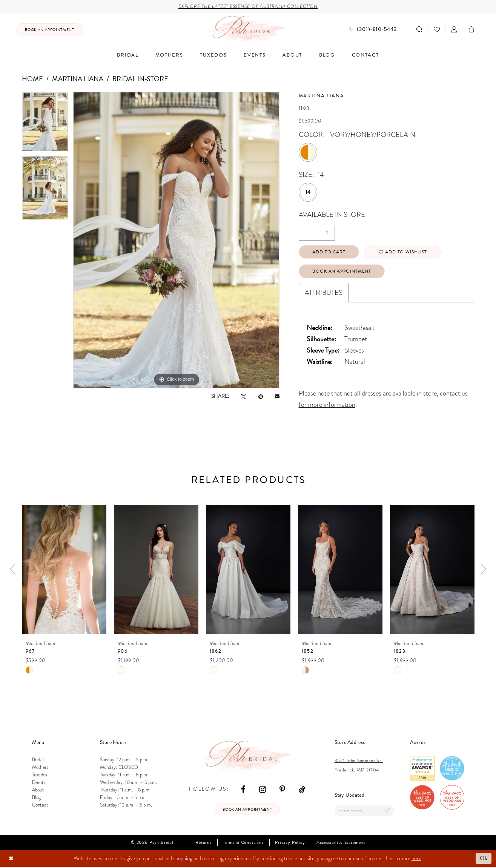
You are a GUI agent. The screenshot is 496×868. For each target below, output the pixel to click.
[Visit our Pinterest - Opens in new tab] (282, 790)
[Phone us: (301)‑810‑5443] (373, 30)
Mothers (40, 768)
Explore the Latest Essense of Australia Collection (248, 7)
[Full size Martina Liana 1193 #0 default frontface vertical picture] (176, 240)
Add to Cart (329, 252)
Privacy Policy (290, 844)
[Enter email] (365, 812)
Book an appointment (247, 810)
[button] (454, 29)
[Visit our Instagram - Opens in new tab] (263, 790)
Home (32, 79)
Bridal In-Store (140, 79)
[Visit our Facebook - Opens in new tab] (243, 790)
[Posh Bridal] (248, 29)
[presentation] (64, 570)
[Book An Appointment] (50, 30)
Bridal (38, 760)
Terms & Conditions (243, 844)
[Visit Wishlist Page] (437, 29)
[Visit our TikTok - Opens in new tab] (302, 790)
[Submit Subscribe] (387, 812)
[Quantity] (317, 233)
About (38, 791)
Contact (40, 806)
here (416, 859)
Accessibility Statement (341, 844)
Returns (203, 844)
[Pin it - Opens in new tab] (261, 396)
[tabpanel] (45, 124)
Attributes (324, 293)
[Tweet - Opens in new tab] (244, 396)
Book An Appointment (342, 272)
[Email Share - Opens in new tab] (277, 396)
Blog (37, 798)
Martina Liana (78, 79)
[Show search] (419, 29)
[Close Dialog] (11, 860)
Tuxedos (40, 775)
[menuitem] (50, 30)
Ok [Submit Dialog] (484, 859)
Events (39, 783)
